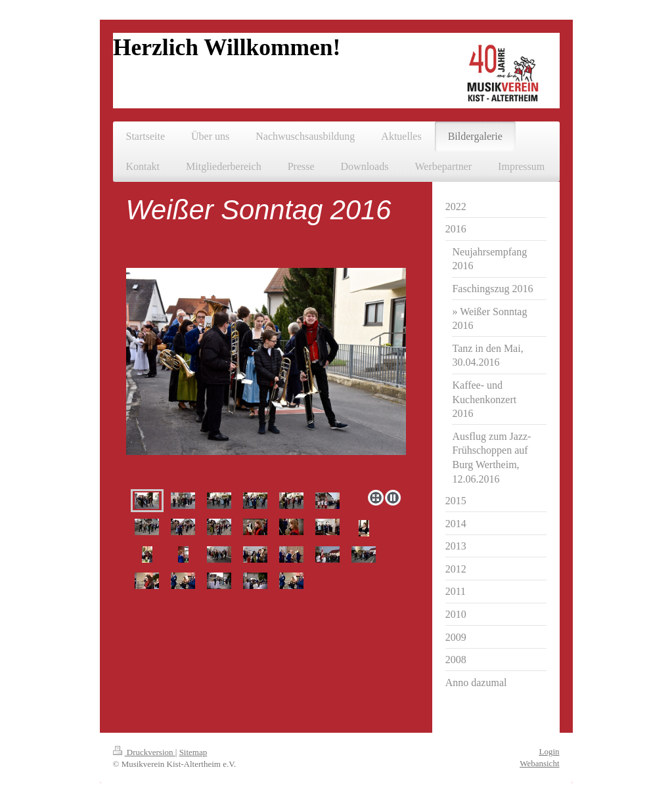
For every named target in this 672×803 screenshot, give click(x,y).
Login (549, 751)
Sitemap (193, 752)
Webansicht (539, 763)
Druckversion (144, 752)
